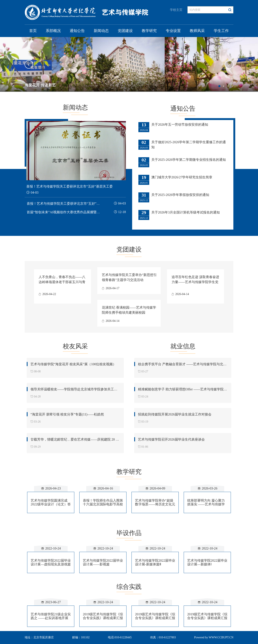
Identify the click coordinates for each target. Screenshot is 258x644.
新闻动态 (101, 31)
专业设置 (173, 31)
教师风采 (197, 31)
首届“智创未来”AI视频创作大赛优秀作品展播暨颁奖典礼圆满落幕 (75, 212)
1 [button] (219, 86)
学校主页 (176, 10)
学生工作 (221, 31)
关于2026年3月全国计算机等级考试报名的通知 (186, 212)
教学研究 (149, 31)
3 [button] (228, 86)
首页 (33, 31)
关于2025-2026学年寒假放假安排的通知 (180, 195)
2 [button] (224, 86)
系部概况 (53, 31)
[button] (29, 64)
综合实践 (129, 587)
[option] (129, 64)
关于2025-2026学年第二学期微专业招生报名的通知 (189, 160)
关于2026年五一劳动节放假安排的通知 (180, 125)
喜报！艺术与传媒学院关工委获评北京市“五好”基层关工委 (70, 204)
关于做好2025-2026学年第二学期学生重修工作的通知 (189, 145)
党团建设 (125, 31)
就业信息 (183, 346)
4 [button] (233, 86)
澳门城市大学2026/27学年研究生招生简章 (182, 177)
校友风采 (75, 346)
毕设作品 (129, 533)
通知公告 (77, 31)
